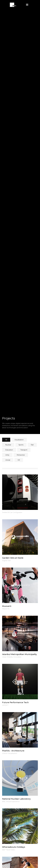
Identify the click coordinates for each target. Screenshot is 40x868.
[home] (13, 5)
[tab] (6, 440)
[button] (27, 5)
